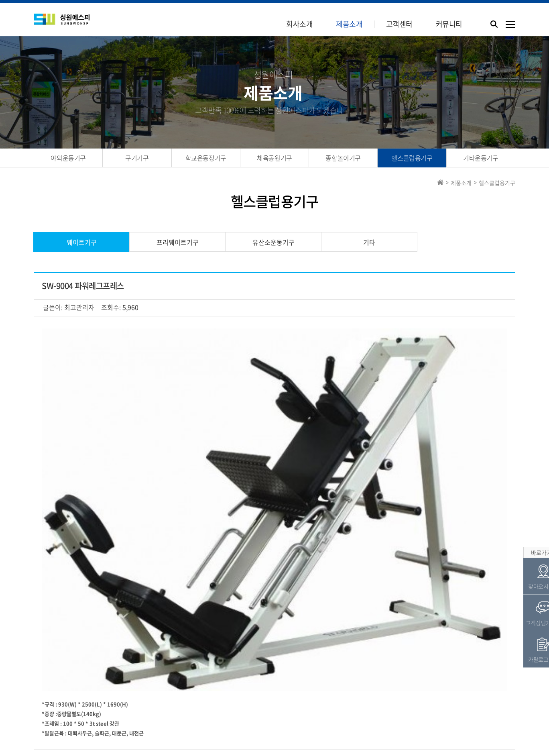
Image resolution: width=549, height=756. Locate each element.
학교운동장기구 (206, 158)
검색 (48, 591)
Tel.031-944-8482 (255, 729)
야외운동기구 (68, 158)
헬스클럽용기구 (412, 158)
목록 (496, 590)
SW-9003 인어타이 (98, 627)
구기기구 (137, 158)
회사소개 (299, 24)
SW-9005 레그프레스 (101, 611)
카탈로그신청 (297, 701)
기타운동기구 (481, 158)
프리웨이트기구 (178, 242)
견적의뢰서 (249, 701)
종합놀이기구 (343, 158)
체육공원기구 (274, 158)
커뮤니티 (449, 24)
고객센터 (399, 24)
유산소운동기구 (273, 242)
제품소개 (349, 24)
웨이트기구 (82, 242)
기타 (369, 242)
